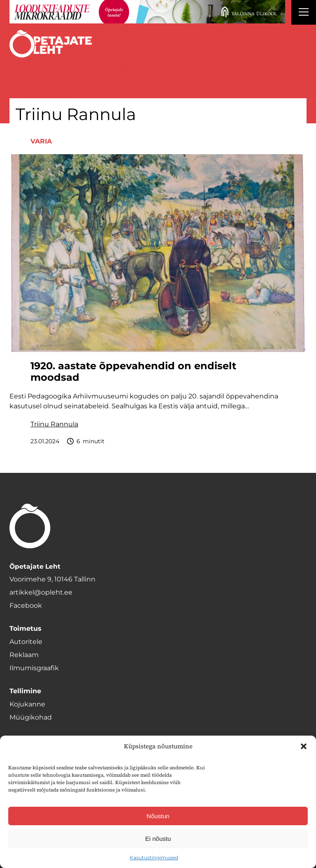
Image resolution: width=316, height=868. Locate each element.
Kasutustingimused (154, 858)
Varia (41, 141)
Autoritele (26, 642)
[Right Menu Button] (304, 13)
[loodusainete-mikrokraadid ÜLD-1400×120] (147, 12)
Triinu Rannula (54, 424)
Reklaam (24, 655)
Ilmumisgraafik (34, 668)
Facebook (26, 605)
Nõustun (158, 816)
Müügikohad (31, 717)
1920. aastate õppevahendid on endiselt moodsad (133, 372)
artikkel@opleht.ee (41, 592)
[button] (304, 746)
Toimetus (26, 628)
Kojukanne (27, 704)
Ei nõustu (158, 839)
